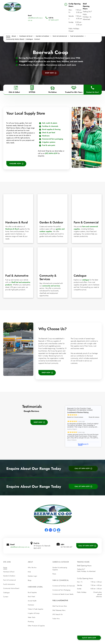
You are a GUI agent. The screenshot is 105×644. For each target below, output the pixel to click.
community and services (51, 286)
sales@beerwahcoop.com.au (20, 547)
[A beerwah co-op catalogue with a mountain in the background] (87, 260)
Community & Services (48, 277)
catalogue (86, 280)
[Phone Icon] (93, 90)
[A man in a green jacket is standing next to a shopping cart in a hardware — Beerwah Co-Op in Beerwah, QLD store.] (87, 137)
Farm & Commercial (86, 222)
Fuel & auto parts (49, 145)
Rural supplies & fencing (51, 129)
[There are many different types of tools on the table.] (18, 206)
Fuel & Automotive (17, 276)
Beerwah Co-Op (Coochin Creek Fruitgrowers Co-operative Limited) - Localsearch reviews (83, 426)
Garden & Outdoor (51, 222)
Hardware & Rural (17, 222)
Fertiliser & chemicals (50, 126)
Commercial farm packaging (53, 139)
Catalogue (80, 276)
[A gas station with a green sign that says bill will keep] (18, 349)
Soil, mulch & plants (50, 123)
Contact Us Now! (93, 92)
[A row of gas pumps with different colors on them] (18, 260)
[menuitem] (8, 36)
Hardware (46, 136)
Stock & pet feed (49, 133)
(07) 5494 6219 (51, 153)
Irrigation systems (49, 142)
